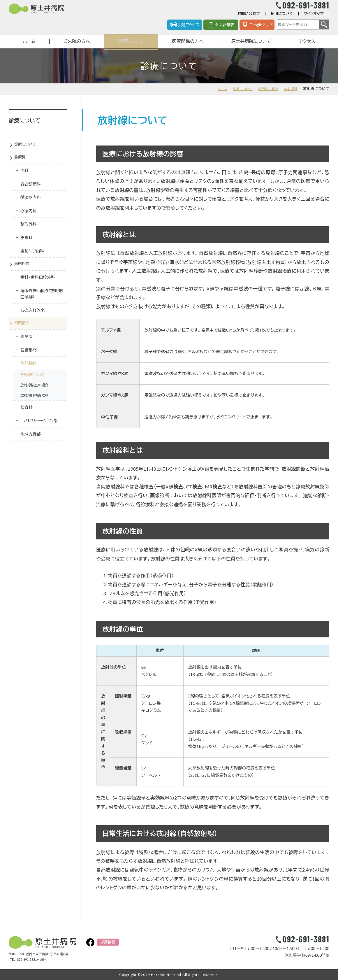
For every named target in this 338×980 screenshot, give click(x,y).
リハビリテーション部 (39, 431)
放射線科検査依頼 (34, 406)
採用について (282, 19)
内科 (24, 179)
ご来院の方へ (75, 47)
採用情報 (108, 942)
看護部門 (29, 361)
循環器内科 (31, 206)
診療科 (22, 166)
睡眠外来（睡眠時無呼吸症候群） (42, 304)
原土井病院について (251, 47)
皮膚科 (27, 246)
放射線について (32, 386)
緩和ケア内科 (32, 260)
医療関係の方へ (187, 47)
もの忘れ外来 (32, 320)
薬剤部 (27, 347)
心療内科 (29, 219)
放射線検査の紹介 (34, 396)
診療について (130, 47)
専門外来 (24, 273)
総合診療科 (31, 193)
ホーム (29, 47)
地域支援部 (31, 445)
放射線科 (290, 95)
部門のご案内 (265, 95)
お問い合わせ (248, 19)
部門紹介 (24, 334)
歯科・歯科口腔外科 (38, 287)
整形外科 (29, 233)
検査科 (27, 418)
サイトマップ (314, 19)
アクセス (308, 47)
